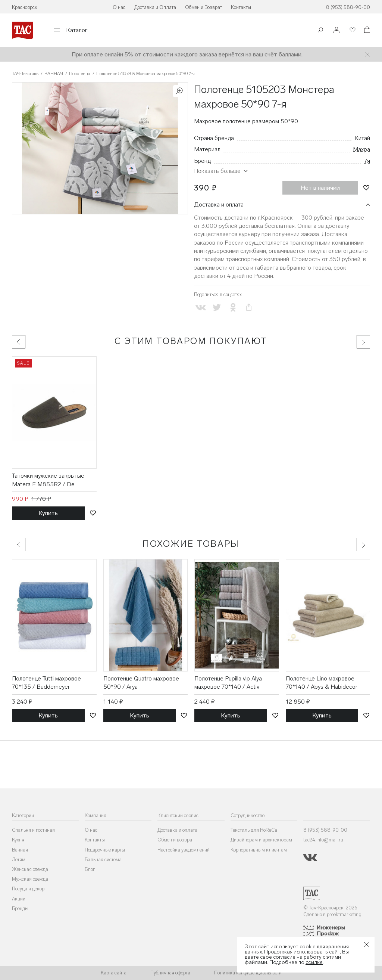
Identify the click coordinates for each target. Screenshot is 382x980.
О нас (119, 7)
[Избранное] (352, 30)
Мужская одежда (30, 879)
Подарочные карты (105, 850)
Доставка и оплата (219, 204)
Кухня (18, 840)
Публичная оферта (170, 973)
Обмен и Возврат (203, 7)
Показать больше (217, 171)
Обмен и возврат (176, 840)
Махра (361, 149)
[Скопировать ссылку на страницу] (249, 308)
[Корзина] (366, 31)
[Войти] (336, 30)
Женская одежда (30, 869)
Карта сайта (114, 973)
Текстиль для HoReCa (254, 830)
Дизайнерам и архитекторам (261, 840)
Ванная (20, 850)
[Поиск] (320, 31)
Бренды (20, 908)
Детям (19, 860)
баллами (290, 54)
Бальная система (103, 860)
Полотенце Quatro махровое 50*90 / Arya (141, 683)
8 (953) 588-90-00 (348, 7)
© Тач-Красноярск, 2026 (330, 908)
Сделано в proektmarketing (332, 914)
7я (367, 161)
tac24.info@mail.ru (323, 840)
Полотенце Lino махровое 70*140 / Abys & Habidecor (322, 683)
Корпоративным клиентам (259, 850)
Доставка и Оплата (155, 7)
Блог (90, 869)
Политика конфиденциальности (248, 973)
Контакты (241, 7)
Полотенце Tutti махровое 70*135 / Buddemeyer (46, 683)
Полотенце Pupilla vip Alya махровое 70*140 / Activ (228, 683)
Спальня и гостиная (33, 830)
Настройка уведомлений (184, 850)
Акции (19, 899)
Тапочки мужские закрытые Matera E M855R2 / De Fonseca (48, 480)
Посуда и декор (28, 889)
